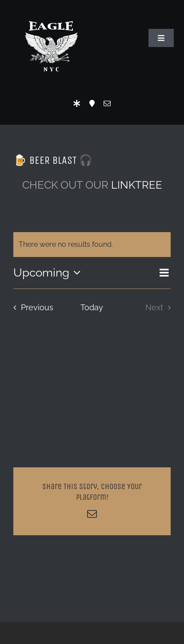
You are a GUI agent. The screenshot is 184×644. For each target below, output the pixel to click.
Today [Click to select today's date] (92, 307)
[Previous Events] (31, 307)
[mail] (107, 103)
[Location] (92, 103)
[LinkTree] (77, 103)
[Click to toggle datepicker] (49, 273)
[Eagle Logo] (51, 12)
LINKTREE (137, 185)
